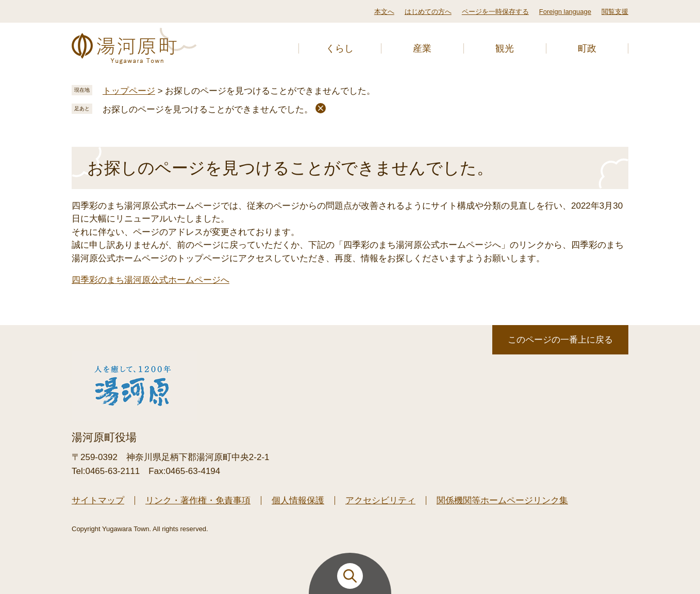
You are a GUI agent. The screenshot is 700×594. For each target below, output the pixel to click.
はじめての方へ (428, 12)
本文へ (384, 12)
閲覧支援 (615, 12)
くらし (340, 48)
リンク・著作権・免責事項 (198, 500)
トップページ (129, 91)
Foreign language (565, 12)
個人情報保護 (298, 500)
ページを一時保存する (495, 12)
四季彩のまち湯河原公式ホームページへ (151, 280)
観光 (505, 48)
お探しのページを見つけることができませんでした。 (208, 109)
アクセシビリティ (380, 500)
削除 (321, 108)
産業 (422, 48)
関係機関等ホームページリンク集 (502, 500)
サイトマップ (98, 500)
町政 (587, 48)
